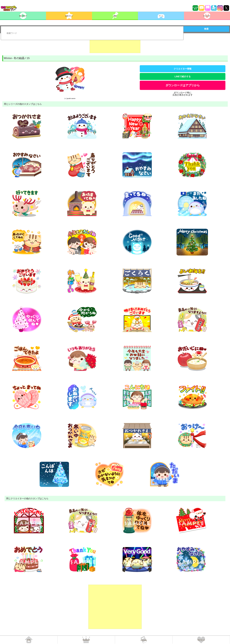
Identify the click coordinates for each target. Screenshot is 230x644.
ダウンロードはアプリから (183, 85)
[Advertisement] (115, 45)
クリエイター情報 (183, 69)
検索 (206, 29)
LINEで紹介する (183, 76)
